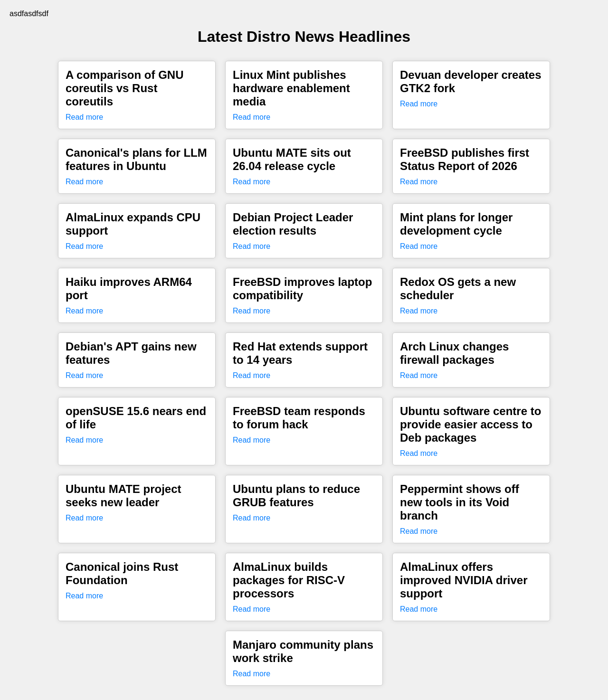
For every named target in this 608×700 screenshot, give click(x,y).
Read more (84, 117)
